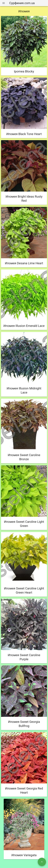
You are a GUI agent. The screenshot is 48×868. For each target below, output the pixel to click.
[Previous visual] (5, 41)
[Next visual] (43, 41)
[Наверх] (42, 862)
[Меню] (4, 3)
